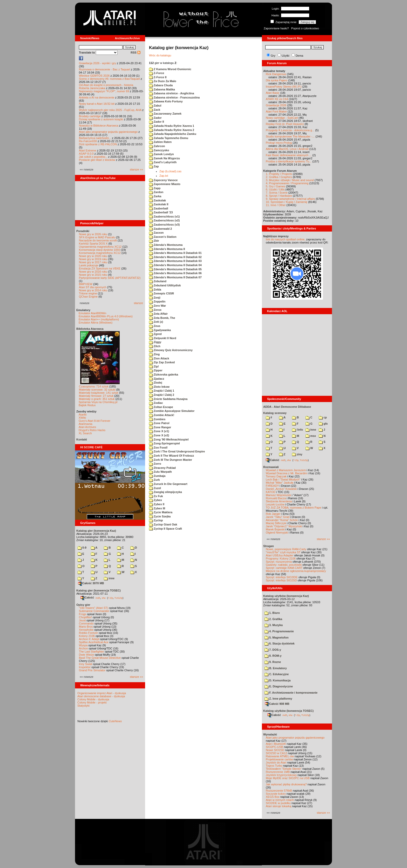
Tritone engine (88, 293)
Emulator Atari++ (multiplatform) (99, 319)
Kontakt (82, 439)
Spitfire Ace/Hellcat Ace (94, 642)
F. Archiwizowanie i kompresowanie (291, 693)
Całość (87, 597)
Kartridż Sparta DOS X (93, 244)
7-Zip (110, 598)
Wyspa (83, 645)
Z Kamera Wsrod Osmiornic (170, 69)
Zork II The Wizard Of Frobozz (171, 456)
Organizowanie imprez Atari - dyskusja (102, 693)
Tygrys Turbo (274, 766)
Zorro (155, 464)
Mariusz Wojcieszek (278, 495)
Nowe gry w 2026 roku (93, 234)
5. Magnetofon (277, 637)
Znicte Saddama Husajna (168, 399)
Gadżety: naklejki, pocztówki (284, 565)
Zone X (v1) (159, 431)
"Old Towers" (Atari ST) (94, 608)
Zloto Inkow (159, 387)
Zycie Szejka (160, 516)
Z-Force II (158, 77)
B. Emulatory (276, 668)
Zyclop (156, 520)
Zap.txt (164, 176)
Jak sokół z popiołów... (93, 157)
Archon (83, 648)
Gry (273, 56)
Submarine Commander (94, 611)
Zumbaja (157, 476)
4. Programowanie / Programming (287, 183)
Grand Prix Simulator (92, 670)
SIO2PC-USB (274, 747)
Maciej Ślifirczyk (276, 523)
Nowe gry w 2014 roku (93, 290)
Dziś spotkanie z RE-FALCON (98, 144)
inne (109, 578)
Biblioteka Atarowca (90, 329)
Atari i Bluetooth (276, 744)
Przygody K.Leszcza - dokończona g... (290, 130)
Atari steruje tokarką (279, 806)
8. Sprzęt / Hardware (279, 196)
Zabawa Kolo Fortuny (166, 101)
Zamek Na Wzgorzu (164, 158)
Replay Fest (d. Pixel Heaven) (285, 124)
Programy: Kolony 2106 (281, 558)
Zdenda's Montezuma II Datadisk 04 (175, 265)
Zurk (154, 480)
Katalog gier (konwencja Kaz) (96, 531)
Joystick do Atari (276, 762)
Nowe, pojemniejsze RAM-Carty (286, 549)
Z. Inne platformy (278, 699)
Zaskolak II (159, 204)
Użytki (286, 56)
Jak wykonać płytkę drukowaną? (286, 784)
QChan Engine (88, 297)
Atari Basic (273, 93)
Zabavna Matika (162, 89)
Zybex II (157, 504)
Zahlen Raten (160, 142)
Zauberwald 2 (160, 229)
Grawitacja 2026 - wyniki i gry (97, 63)
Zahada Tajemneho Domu (169, 138)
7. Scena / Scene (277, 193)
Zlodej (155, 383)
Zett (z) (156, 322)
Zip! (154, 366)
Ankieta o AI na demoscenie (97, 97)
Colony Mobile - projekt (92, 702)
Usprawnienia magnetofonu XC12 (100, 247)
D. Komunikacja (278, 680)
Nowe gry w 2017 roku (93, 262)
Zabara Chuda (161, 85)
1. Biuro (272, 613)
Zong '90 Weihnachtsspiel (169, 439)
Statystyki (83, 706)
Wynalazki (270, 734)
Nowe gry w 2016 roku (93, 272)
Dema (299, 56)
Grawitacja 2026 (276, 105)
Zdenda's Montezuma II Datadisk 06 (175, 273)
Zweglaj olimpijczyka (165, 492)
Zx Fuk (156, 496)
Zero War (157, 306)
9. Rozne (273, 662)
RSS (135, 52)
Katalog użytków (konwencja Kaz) (286, 596)
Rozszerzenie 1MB (278, 772)
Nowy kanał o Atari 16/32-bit (97, 104)
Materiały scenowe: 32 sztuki (97, 390)
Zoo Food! (158, 448)
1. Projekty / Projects (279, 174)
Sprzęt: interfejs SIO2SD (281, 580)
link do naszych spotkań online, (286, 239)
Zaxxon (156, 233)
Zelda (155, 290)
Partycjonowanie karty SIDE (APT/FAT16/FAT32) (110, 278)
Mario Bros (86, 627)
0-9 (82, 548)
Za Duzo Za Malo (163, 81)
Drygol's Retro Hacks (92, 430)
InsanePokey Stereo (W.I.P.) (284, 87)
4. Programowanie (279, 631)
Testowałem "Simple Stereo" (284, 769)
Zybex (155, 500)
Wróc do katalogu (160, 55)
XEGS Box (273, 797)
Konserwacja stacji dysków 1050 (99, 250)
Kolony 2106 (87, 636)
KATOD (271, 492)
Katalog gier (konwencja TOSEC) (99, 590)
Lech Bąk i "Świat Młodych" (283, 479)
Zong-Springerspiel (164, 443)
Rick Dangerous (276, 74)
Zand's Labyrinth (163, 162)
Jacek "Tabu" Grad (278, 517)
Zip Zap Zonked (162, 362)
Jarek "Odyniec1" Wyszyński (284, 526)
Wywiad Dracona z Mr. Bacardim (286, 473)
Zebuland (158, 281)
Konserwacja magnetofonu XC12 (100, 253)
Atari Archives (87, 427)
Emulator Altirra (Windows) (96, 323)
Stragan (269, 546)
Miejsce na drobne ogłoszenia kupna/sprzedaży (296, 571)
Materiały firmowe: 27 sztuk (96, 396)
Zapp (155, 188)
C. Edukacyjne (277, 674)
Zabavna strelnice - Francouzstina (174, 97)
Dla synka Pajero (277, 80)
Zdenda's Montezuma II (167, 249)
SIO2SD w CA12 (276, 753)
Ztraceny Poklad (162, 468)
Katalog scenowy (275, 413)
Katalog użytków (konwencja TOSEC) (288, 711)
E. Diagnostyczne (279, 686)
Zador (155, 118)
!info (297, 430)
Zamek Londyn (161, 154)
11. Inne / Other (276, 205)
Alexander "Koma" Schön (282, 520)
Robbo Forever (88, 633)
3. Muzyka (274, 625)
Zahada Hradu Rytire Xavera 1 (172, 126)
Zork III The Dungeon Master (171, 460)
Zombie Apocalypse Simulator (172, 411)
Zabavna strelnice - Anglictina (172, 93)
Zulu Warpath (160, 472)
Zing (154, 354)
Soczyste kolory (276, 794)
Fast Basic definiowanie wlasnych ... (289, 155)
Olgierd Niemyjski (277, 532)
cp (323, 417)
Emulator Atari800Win (92, 313)
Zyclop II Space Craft (165, 529)
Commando (86, 623)
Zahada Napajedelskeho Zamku (173, 134)
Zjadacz (157, 379)
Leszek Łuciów (275, 504)
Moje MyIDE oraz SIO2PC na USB (288, 778)
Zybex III (157, 508)
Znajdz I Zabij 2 (162, 395)
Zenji (155, 298)
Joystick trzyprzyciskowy (281, 775)
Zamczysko (159, 150)
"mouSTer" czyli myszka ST (283, 552)
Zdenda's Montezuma (166, 245)
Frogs (83, 614)
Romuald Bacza (276, 498)
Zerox (155, 310)
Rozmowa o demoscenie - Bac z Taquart (104, 69)
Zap (154, 166)
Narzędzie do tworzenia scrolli (98, 240)
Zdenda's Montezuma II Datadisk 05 (175, 269)
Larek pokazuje (89, 265)
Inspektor (85, 667)
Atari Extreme (88, 150)
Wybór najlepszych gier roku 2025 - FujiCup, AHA (110, 110)
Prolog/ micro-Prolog (279, 143)
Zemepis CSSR (161, 293)
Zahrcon (157, 146)
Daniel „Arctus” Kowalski (281, 489)
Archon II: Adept (89, 639)
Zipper (156, 370)
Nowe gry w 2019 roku (93, 259)
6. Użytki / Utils (275, 189)
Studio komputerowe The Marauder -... (290, 136)
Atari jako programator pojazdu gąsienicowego (108, 132)
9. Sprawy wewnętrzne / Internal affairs (290, 199)
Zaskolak (157, 200)
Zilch (155, 346)
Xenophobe (86, 630)
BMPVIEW (86, 284)
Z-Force (157, 73)
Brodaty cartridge (90, 116)
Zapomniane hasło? (276, 28)
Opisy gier (83, 605)
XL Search (85, 433)
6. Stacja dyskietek (280, 643)
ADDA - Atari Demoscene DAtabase (287, 407)
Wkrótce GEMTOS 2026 (94, 76)
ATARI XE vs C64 (277, 99)
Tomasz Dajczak (276, 476)
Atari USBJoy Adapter (280, 555)
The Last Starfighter (91, 652)
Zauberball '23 (161, 212)
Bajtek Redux (87, 405)
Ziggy (155, 342)
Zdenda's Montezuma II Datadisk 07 (175, 277)
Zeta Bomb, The (162, 318)
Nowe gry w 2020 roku (93, 256)
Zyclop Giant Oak (163, 524)
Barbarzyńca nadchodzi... (95, 138)
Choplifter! (85, 617)
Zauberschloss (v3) (164, 225)
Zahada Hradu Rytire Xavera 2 (172, 130)
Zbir (154, 241)
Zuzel (155, 488)
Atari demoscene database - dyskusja (101, 696)
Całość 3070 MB (91, 583)
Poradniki (83, 231)
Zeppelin (157, 301)
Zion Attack (159, 358)
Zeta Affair (158, 314)
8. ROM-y (273, 656)
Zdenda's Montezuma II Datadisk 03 (175, 261)
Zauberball (159, 208)
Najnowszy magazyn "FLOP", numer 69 (104, 91)
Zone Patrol (159, 423)
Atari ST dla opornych (93, 287)
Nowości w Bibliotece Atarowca (99, 126)
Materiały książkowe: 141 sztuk (99, 393)
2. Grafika (273, 619)
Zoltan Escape (161, 407)
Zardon (156, 192)
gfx (323, 424)
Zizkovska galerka (164, 374)
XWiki (82, 418)
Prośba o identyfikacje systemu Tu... (289, 161)
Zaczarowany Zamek (165, 114)
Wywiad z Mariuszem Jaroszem (286, 470)
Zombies (157, 419)
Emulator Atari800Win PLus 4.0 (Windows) (106, 316)
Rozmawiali (271, 467)
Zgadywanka (160, 330)
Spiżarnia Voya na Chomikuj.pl (98, 402)
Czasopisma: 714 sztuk (94, 386)
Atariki (83, 415)
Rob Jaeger (273, 514)
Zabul (155, 106)
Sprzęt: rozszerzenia (279, 562)
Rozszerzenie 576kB (279, 791)
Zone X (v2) (159, 435)
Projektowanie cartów (279, 759)
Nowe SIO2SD (275, 750)
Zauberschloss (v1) (164, 216)
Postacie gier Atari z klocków (97, 160)
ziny (297, 454)
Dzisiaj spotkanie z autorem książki (101, 119)
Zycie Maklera (161, 512)
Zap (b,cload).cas (170, 171)
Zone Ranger (160, 427)
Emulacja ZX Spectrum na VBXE (100, 268)
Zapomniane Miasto (165, 184)
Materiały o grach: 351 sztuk (97, 399)
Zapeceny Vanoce (163, 180)
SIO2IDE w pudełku (278, 803)
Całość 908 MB (277, 704)
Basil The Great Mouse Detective (100, 658)
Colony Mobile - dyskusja (93, 699)
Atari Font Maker (276, 111)
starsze (138, 303)
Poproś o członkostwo (305, 28)
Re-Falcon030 (88, 141)
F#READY (272, 486)
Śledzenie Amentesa (279, 501)
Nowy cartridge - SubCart (282, 118)
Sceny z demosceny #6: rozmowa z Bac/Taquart (109, 79)
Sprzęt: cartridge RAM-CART (284, 568)
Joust (82, 620)
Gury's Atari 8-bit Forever (94, 421)
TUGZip (119, 598)
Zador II (157, 122)
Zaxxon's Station (163, 237)
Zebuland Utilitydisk (165, 285)
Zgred (155, 334)
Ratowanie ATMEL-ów (280, 756)
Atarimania (86, 424)
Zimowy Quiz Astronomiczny (171, 350)
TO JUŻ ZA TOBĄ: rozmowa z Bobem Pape (293, 508)
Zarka (155, 196)
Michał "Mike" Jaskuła (280, 483)
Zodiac (156, 403)
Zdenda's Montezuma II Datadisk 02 (175, 257)
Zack (155, 110)
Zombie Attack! (162, 415)
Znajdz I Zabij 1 (162, 391)
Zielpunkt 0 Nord (163, 338)
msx (311, 436)
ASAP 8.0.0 (86, 154)
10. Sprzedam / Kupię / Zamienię (287, 202)
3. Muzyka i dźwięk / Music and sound (290, 180)
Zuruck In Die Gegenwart (168, 484)
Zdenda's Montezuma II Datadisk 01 (175, 253)
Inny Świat (86, 664)
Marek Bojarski (275, 529)
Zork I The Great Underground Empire (177, 451)
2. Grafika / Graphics (279, 177)
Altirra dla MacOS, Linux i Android (287, 149)
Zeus (155, 326)
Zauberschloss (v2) (164, 220)
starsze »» (136, 169)
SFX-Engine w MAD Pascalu (97, 237)
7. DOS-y (273, 650)
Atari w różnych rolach (280, 800)
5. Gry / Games (276, 186)
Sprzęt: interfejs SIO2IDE (282, 577)
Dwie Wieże (86, 655)
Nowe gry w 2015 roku (93, 275)
